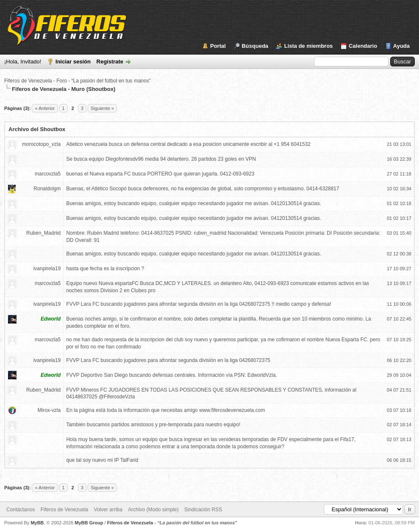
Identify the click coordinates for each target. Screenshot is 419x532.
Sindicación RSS (203, 510)
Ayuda (401, 46)
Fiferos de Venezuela (65, 510)
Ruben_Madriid (43, 233)
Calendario (363, 46)
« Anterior (45, 108)
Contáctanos (21, 510)
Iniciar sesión (73, 62)
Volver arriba (108, 510)
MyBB (37, 523)
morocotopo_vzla (41, 144)
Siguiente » (102, 108)
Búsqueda (255, 46)
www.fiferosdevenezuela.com (232, 410)
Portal (218, 46)
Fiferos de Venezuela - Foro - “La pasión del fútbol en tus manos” (77, 81)
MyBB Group (89, 523)
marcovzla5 (48, 174)
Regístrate (110, 62)
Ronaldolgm (47, 189)
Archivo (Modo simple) (153, 510)
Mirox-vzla (49, 410)
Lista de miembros (308, 46)
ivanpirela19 (47, 269)
